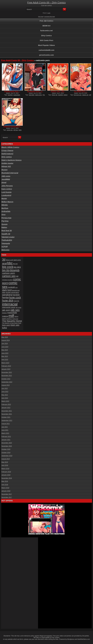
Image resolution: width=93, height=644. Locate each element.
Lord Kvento (7, 192)
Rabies (4, 227)
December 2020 (7, 443)
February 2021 (6, 437)
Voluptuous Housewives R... (12, 127)
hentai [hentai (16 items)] (5, 298)
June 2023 (5, 353)
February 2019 (6, 472)
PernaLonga (6, 218)
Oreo (4, 215)
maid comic (39, 95)
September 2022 (7, 382)
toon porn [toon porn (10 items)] (6, 325)
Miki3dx (5, 205)
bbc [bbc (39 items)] (10, 263)
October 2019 (6, 453)
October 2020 (6, 449)
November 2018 (7, 478)
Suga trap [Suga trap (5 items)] (15, 319)
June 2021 (5, 430)
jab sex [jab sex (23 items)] (15, 310)
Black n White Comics (10, 147)
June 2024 (5, 347)
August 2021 (6, 424)
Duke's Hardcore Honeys (12, 160)
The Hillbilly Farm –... (81, 91)
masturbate (17, 95)
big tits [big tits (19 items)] (6, 270)
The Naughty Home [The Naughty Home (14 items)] (12, 321)
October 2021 (6, 417)
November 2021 (7, 414)
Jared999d (6, 179)
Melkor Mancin (7, 202)
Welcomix (6, 250)
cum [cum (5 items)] (16, 287)
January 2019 (6, 475)
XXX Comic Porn (46, 40)
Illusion (5, 170)
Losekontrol (6, 195)
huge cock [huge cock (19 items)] (15, 298)
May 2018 (5, 481)
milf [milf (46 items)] (11, 316)
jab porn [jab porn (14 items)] (6, 310)
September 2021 (7, 421)
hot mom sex (78, 95)
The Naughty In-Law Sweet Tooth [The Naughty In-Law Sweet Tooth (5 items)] (12, 323)
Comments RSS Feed (50, 17)
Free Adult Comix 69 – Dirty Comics (47, 3)
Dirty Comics (46, 36)
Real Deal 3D (7, 231)
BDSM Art (47, 26)
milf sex (16, 130)
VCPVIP (5, 247)
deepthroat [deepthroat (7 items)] (16, 290)
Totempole (6, 243)
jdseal (4, 183)
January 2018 (6, 491)
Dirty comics (7, 157)
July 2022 (5, 388)
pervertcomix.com (47, 55)
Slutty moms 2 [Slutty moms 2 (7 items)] (7, 319)
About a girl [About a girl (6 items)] (9, 260)
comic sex (10, 130)
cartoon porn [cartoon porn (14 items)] (9, 273)
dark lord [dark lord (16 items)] (7, 290)
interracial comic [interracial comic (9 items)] (9, 307)
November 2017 (7, 497)
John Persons (7, 186)
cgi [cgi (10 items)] (17, 276)
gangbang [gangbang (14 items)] (7, 295)
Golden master (8, 163)
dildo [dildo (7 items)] (4, 292)
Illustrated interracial (10, 173)
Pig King (5, 221)
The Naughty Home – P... (35, 91)
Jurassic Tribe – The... (58, 91)
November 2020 (7, 446)
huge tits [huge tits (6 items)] (16, 301)
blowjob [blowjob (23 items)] (15, 270)
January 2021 (6, 440)
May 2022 (5, 395)
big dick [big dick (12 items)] (17, 267)
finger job (55, 95)
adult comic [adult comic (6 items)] (17, 260)
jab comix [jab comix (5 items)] (19, 307)
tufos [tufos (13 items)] (5, 328)
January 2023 (6, 369)
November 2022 (7, 376)
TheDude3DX (7, 240)
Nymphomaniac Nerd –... (12, 91)
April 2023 (5, 360)
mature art (85, 95)
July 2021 (5, 427)
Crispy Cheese (7, 151)
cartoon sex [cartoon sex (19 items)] (9, 276)
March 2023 (5, 363)
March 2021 (5, 433)
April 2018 (5, 485)
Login (49, 13)
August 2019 (6, 459)
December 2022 (7, 372)
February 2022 (6, 405)
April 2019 (5, 465)
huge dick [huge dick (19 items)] (8, 301)
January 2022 (6, 408)
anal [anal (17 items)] (5, 263)
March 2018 (5, 488)
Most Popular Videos (46, 45)
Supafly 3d (6, 234)
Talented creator (8, 237)
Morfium (5, 208)
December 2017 (7, 494)
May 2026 (5, 337)
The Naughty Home (36, 96)
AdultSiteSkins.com (84, 639)
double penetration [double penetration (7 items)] (13, 292)
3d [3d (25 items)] (4, 260)
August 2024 (6, 340)
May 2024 (5, 350)
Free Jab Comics (46, 21)
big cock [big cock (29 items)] (8, 267)
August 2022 (6, 385)
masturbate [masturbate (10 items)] (12, 313)
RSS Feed (41, 17)
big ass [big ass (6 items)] (15, 264)
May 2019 (5, 462)
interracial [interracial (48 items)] (10, 304)
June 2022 (5, 392)
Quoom (5, 224)
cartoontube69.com (46, 50)
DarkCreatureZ (7, 154)
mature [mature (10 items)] (5, 316)
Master (4, 199)
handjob (10, 95)
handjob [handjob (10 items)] (16, 295)
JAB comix (6, 176)
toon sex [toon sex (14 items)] (15, 325)
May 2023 (5, 356)
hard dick (32, 95)
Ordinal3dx (6, 211)
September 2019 (7, 456)
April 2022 (5, 398)
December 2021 (7, 411)
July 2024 (5, 344)
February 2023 (6, 366)
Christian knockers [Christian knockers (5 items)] (8, 280)
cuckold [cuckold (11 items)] (11, 287)
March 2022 (5, 401)
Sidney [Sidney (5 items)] (16, 316)
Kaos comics (7, 189)
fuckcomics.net (46, 31)
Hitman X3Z (6, 166)
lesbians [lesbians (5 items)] (5, 313)
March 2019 (5, 469)
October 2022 (6, 379)
